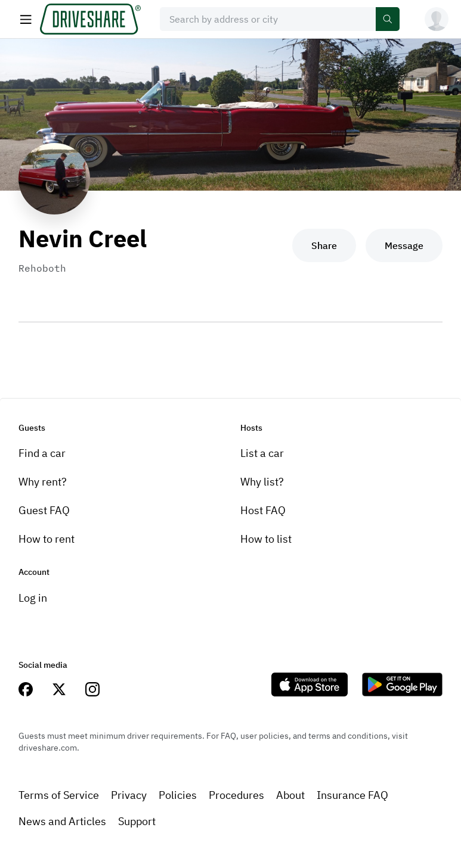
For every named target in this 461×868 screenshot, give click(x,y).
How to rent (47, 539)
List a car (262, 453)
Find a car (42, 453)
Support (137, 821)
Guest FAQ (44, 510)
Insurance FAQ (352, 795)
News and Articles (62, 821)
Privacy (129, 795)
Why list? (262, 482)
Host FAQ (263, 510)
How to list (266, 539)
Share (324, 245)
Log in (33, 598)
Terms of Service (59, 795)
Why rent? (43, 482)
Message (404, 245)
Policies (178, 795)
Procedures (236, 795)
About (290, 795)
